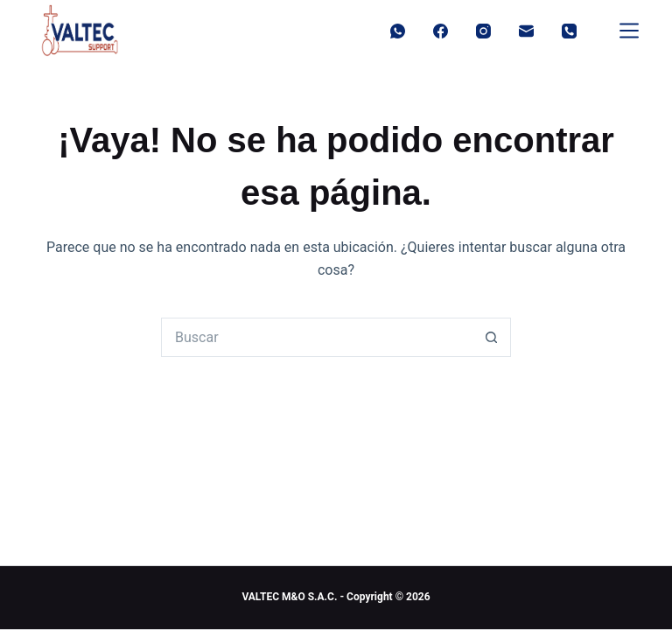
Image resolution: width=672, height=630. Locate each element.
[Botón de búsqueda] (491, 337)
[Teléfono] (569, 31)
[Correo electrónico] (526, 31)
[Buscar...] (316, 337)
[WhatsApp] (398, 31)
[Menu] (629, 31)
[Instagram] (483, 31)
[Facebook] (441, 31)
